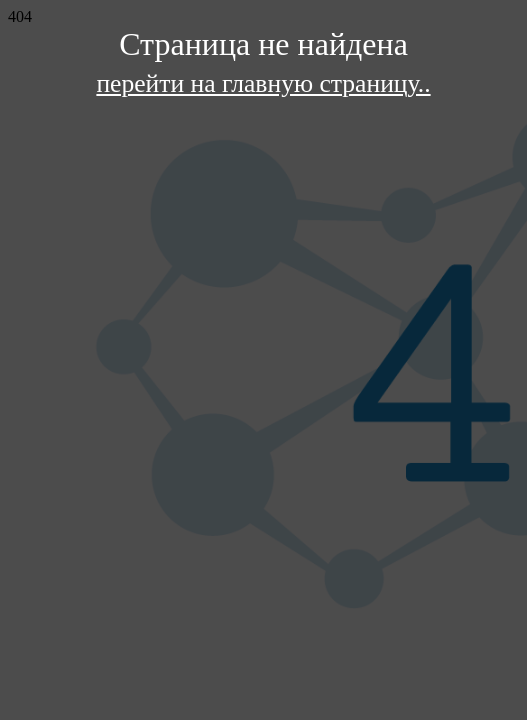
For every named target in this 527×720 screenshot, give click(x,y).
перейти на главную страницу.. (263, 83)
